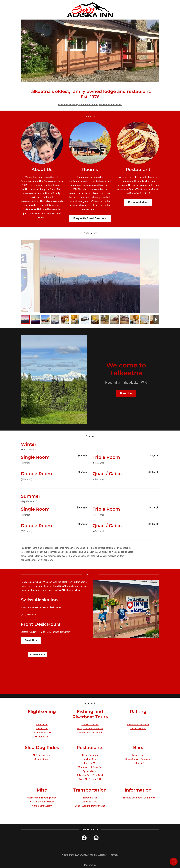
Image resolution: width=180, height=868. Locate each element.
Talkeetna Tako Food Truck (90, 775)
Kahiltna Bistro (90, 759)
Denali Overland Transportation (90, 806)
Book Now (126, 393)
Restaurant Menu (138, 202)
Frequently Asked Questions (90, 218)
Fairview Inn (138, 755)
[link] (90, 10)
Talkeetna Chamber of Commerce (138, 798)
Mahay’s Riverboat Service (90, 729)
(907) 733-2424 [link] (28, 615)
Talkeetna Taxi (90, 798)
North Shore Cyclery (42, 806)
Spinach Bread (90, 771)
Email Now (31, 640)
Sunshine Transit (90, 802)
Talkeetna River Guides (138, 725)
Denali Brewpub (90, 755)
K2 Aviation (42, 725)
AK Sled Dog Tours (42, 755)
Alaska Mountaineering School (42, 798)
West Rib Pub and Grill (90, 779)
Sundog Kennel (42, 759)
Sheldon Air (42, 729)
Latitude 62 (90, 763)
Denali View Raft (138, 729)
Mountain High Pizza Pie (90, 767)
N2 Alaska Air (42, 737)
